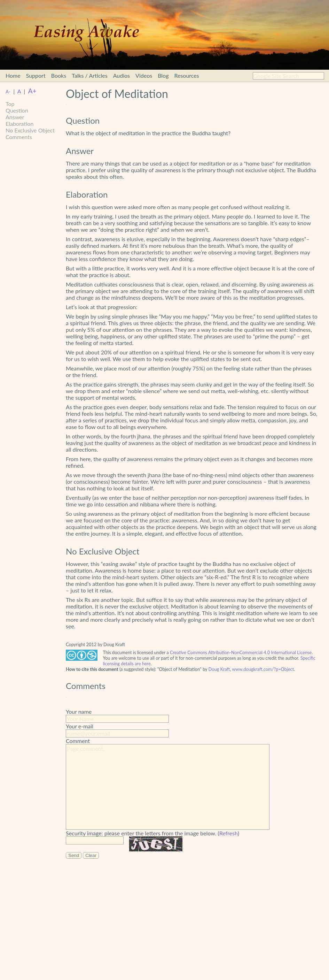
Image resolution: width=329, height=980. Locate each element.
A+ (32, 91)
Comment (78, 741)
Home (13, 75)
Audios (122, 75)
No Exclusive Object (30, 130)
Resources (186, 75)
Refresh (229, 833)
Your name (79, 711)
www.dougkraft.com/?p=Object (263, 669)
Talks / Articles (90, 75)
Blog (163, 75)
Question (17, 110)
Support (36, 75)
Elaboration (19, 124)
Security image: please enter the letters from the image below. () (152, 833)
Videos (144, 75)
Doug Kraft (219, 669)
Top (10, 104)
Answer (15, 117)
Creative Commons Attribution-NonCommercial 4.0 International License (241, 652)
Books (59, 75)
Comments (19, 137)
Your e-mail (80, 726)
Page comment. (168, 787)
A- (8, 92)
